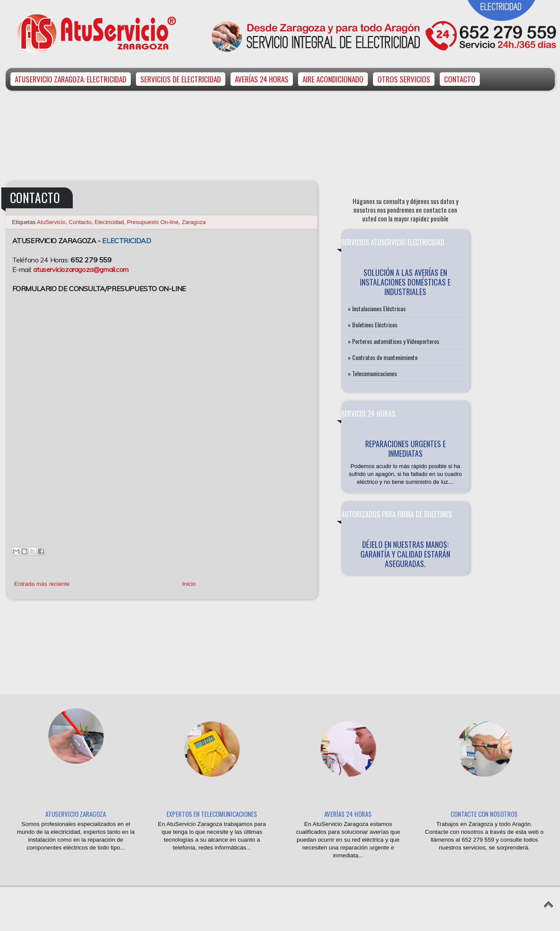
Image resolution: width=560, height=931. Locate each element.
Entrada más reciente (42, 584)
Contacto (80, 222)
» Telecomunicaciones (372, 373)
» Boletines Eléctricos (373, 324)
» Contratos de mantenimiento (383, 357)
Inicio (189, 584)
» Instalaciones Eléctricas (377, 308)
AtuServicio (51, 222)
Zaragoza (194, 222)
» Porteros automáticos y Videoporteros (394, 341)
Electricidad (109, 222)
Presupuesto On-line (153, 222)
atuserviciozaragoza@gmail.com (81, 269)
